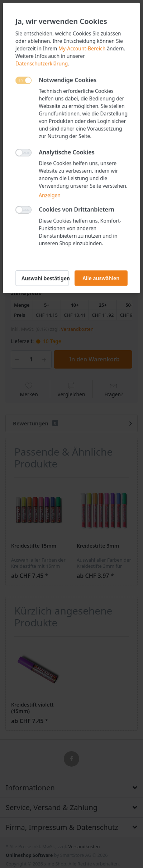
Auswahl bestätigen (45, 278)
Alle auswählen (101, 278)
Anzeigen (50, 195)
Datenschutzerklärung (42, 63)
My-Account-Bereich (82, 48)
